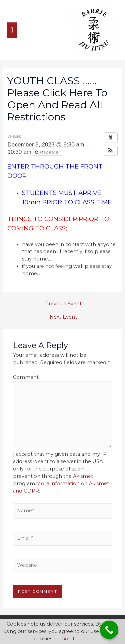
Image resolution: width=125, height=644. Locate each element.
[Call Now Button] (109, 630)
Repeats (48, 152)
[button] (111, 151)
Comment (26, 377)
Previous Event (63, 304)
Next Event (63, 317)
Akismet (83, 476)
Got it (68, 639)
